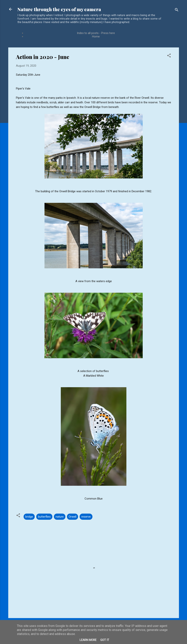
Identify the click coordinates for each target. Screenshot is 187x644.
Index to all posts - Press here (96, 33)
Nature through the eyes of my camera (59, 9)
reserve (86, 517)
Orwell (72, 517)
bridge (29, 517)
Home (96, 36)
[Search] (177, 10)
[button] (169, 56)
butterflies (44, 517)
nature (60, 517)
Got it (105, 640)
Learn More (88, 640)
